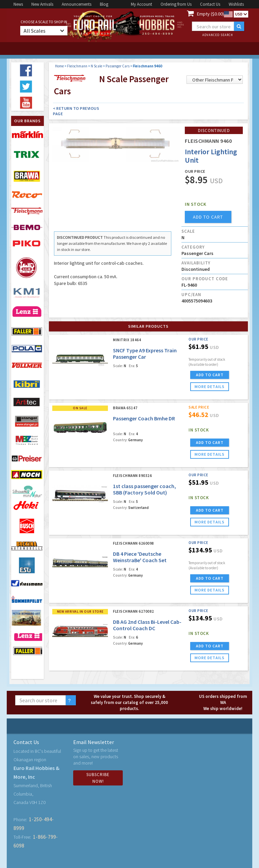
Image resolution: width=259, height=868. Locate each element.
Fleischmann (77, 66)
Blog (104, 4)
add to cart (208, 217)
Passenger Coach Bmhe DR (144, 418)
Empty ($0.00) (210, 14)
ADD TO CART (210, 375)
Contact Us (210, 4)
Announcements (77, 4)
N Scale (96, 66)
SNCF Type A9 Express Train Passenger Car (145, 353)
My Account (141, 4)
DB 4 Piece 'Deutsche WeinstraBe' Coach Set (140, 557)
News (18, 4)
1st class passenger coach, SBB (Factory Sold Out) (145, 489)
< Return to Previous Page (76, 111)
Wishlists (236, 4)
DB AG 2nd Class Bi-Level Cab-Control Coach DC (147, 625)
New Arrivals (42, 4)
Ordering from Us (176, 4)
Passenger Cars (118, 66)
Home (59, 66)
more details (210, 387)
